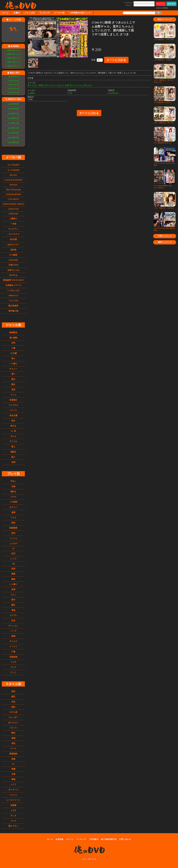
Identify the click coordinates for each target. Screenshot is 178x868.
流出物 (13, 250)
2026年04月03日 (13, 77)
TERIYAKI (13, 214)
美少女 (13, 426)
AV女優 (13, 353)
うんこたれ (13, 300)
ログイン (161, 4)
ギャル (13, 436)
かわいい (61, 85)
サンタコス (79, 85)
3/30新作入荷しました (14, 54)
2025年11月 (13, 128)
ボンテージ (13, 790)
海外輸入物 (13, 311)
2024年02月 (114, 92)
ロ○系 (13, 431)
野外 (13, 600)
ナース (13, 748)
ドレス (13, 821)
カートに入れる (116, 60)
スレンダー (13, 717)
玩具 (13, 621)
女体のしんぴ (13, 270)
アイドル (13, 441)
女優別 (16, 13)
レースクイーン (13, 800)
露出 (13, 605)
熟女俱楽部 (13, 306)
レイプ (13, 559)
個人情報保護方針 (109, 839)
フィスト (13, 646)
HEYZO (13, 175)
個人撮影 (13, 338)
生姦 (13, 486)
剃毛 (13, 533)
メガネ (13, 810)
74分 (70, 92)
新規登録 (171, 4)
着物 (13, 779)
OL (13, 764)
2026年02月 (14, 114)
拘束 (13, 569)
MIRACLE (13, 296)
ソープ (13, 631)
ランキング (44, 13)
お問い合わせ (125, 839)
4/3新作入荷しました (13, 50)
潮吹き (13, 492)
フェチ (13, 662)
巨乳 (13, 343)
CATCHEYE (13, 199)
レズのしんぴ (13, 290)
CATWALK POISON (13, 180)
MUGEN (13, 185)
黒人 (13, 457)
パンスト (13, 795)
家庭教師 (13, 754)
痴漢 (13, 636)
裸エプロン (13, 826)
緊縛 (13, 574)
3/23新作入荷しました (14, 62)
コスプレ (13, 615)
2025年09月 (14, 138)
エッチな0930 (13, 170)
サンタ (13, 816)
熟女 (13, 384)
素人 (13, 358)
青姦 (13, 610)
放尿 (13, 589)
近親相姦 (13, 657)
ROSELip (13, 275)
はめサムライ (13, 245)
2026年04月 (14, 104)
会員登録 (59, 839)
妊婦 (13, 462)
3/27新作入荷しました (14, 58)
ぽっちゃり (13, 723)
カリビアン (13, 229)
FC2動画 (13, 255)
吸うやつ (88, 85)
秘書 (13, 769)
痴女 (13, 379)
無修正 (41, 85)
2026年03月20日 (13, 93)
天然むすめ (13, 265)
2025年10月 (14, 133)
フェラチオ (13, 405)
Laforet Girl (13, 209)
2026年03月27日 (13, 85)
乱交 (13, 553)
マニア (13, 667)
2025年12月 (14, 123)
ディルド (13, 641)
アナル (13, 497)
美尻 (13, 390)
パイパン (13, 410)
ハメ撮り (13, 364)
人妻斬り (13, 219)
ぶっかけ (13, 543)
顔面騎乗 (13, 528)
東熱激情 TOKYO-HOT (13, 280)
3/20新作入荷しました (14, 66)
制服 (13, 759)
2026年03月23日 (13, 89)
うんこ (13, 595)
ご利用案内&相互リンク (80, 13)
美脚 (13, 738)
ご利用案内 (93, 839)
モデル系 (13, 712)
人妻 (13, 348)
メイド (13, 784)
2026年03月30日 (13, 81)
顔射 (13, 523)
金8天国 (13, 239)
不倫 (13, 652)
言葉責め (13, 400)
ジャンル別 (29, 13)
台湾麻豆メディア (13, 285)
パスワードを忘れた (162, 8)
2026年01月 (14, 118)
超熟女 (13, 452)
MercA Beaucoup (13, 190)
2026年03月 (14, 109)
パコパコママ (13, 234)
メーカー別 (59, 13)
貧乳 (13, 707)
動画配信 (13, 332)
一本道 (13, 224)
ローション (13, 626)
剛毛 (13, 733)
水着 (13, 774)
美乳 (13, 691)
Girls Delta (13, 260)
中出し (13, 481)
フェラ (13, 518)
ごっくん (13, 538)
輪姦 (13, 579)
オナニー (13, 369)
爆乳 (13, 697)
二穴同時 (13, 502)
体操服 (13, 805)
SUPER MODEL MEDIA (13, 204)
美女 (13, 421)
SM (13, 564)
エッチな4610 (13, 165)
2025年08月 (14, 142)
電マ (13, 374)
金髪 (67, 85)
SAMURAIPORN (13, 194)
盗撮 (13, 512)
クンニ (13, 395)
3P (13, 549)
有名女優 (13, 415)
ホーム (5, 13)
